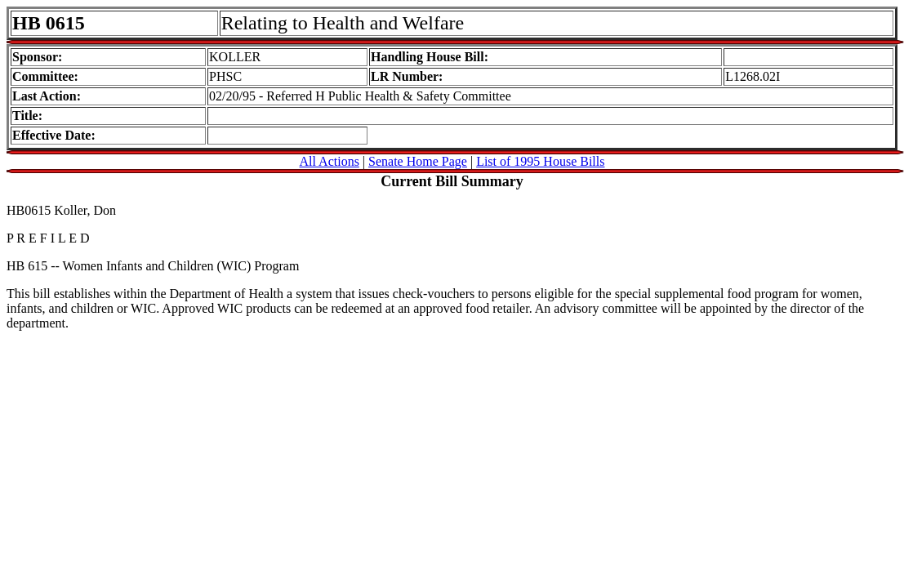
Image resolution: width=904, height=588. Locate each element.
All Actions (330, 161)
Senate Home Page (418, 161)
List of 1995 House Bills (540, 161)
